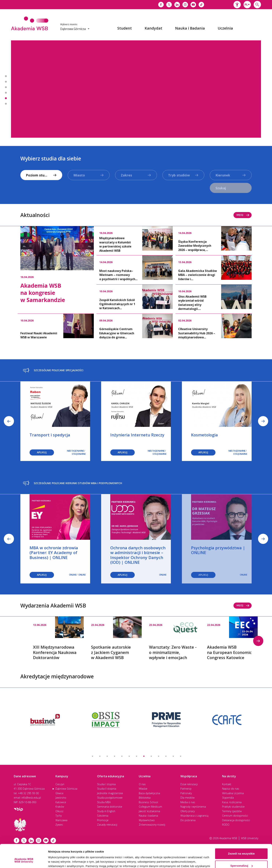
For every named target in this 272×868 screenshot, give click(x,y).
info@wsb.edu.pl (31, 798)
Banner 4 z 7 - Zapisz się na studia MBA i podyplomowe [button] (6, 93)
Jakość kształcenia (149, 811)
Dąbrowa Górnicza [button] (75, 29)
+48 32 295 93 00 (28, 793)
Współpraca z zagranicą (194, 816)
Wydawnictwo (147, 820)
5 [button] (122, 756)
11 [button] (166, 756)
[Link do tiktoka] (201, 5)
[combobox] (247, 5)
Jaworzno (61, 798)
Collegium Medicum (150, 807)
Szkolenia (103, 816)
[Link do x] (169, 5)
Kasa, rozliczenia (232, 802)
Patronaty (186, 793)
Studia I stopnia (106, 784)
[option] (136, 89)
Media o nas (188, 802)
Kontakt (227, 784)
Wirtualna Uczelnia (233, 793)
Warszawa (61, 820)
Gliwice (59, 793)
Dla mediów (187, 798)
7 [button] (137, 756)
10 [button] (159, 756)
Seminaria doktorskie (110, 807)
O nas (142, 784)
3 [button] (107, 756)
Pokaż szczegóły (59, 861)
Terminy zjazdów (232, 811)
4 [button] (115, 756)
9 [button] (151, 756)
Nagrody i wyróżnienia (193, 807)
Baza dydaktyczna (149, 793)
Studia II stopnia (107, 789)
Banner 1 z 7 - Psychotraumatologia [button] (6, 76)
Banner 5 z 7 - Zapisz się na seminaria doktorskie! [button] (6, 98)
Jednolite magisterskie (110, 793)
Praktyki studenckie (233, 807)
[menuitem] (125, 28)
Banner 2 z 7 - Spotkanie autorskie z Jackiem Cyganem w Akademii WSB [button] (6, 82)
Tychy (59, 816)
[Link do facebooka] (161, 5)
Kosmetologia (204, 435)
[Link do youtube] (193, 5)
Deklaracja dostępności (236, 820)
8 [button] (144, 756)
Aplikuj (123, 452)
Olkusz (59, 811)
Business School (148, 802)
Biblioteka (145, 798)
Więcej (243, 215)
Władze (143, 789)
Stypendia (228, 798)
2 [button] (100, 756)
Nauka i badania (148, 816)
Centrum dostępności (235, 816)
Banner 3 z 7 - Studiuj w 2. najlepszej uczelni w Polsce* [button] (6, 87)
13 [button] (181, 756)
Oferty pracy (188, 811)
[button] (237, 5)
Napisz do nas (231, 789)
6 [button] (129, 756)
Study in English (106, 811)
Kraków (60, 807)
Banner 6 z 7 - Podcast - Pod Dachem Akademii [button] (6, 104)
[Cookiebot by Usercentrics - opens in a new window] (24, 861)
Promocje (103, 820)
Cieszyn (60, 784)
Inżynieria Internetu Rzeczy (137, 435)
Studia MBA (104, 802)
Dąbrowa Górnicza (66, 789)
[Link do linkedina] (177, 5)
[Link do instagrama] (185, 5)
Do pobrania (188, 820)
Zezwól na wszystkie (241, 834)
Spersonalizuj (242, 846)
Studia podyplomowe (110, 798)
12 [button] (173, 756)
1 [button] (93, 756)
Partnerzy (186, 789)
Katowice (61, 802)
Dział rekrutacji (189, 784)
